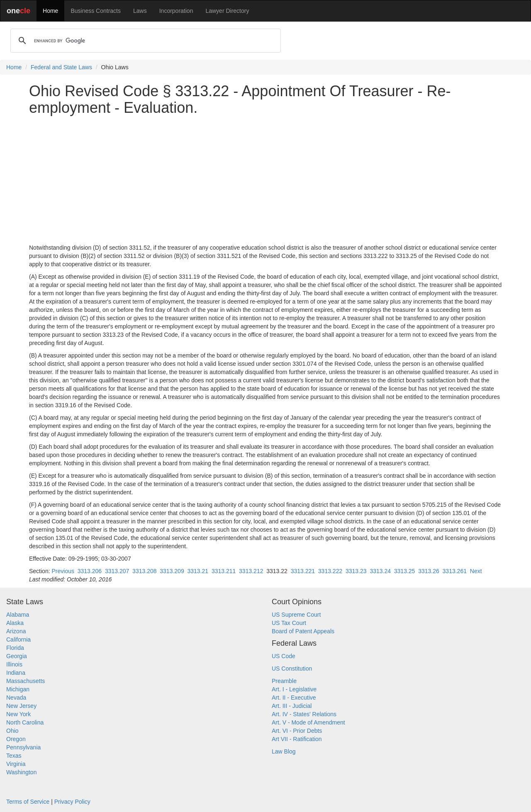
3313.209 (172, 571)
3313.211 (224, 571)
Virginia (16, 764)
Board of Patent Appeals (303, 631)
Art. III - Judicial (292, 706)
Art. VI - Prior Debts (297, 731)
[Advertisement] (265, 180)
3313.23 (356, 571)
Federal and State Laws (61, 67)
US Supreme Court (296, 615)
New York (18, 714)
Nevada (16, 698)
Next (476, 571)
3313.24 (380, 571)
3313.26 (429, 571)
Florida (15, 648)
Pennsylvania (23, 747)
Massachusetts (26, 681)
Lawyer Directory (227, 11)
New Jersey (21, 706)
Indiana (16, 673)
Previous (63, 571)
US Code (284, 656)
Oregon (16, 739)
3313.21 (198, 571)
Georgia (17, 656)
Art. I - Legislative (294, 689)
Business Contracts (96, 11)
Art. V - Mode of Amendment (308, 722)
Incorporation (176, 11)
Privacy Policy (72, 802)
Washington (21, 772)
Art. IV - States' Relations (304, 714)
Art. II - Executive (294, 698)
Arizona (16, 631)
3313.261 (455, 571)
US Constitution (292, 669)
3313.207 (117, 571)
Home (50, 11)
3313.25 (405, 571)
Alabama (18, 615)
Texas (14, 756)
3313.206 (90, 571)
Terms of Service (28, 802)
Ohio (12, 731)
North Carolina (25, 722)
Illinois (14, 664)
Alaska (15, 623)
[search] (144, 41)
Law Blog (284, 751)
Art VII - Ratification (297, 739)
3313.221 (303, 571)
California (18, 639)
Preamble (284, 681)
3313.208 (144, 571)
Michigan (18, 689)
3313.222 (330, 571)
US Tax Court (289, 623)
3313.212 (251, 571)
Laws (140, 11)
